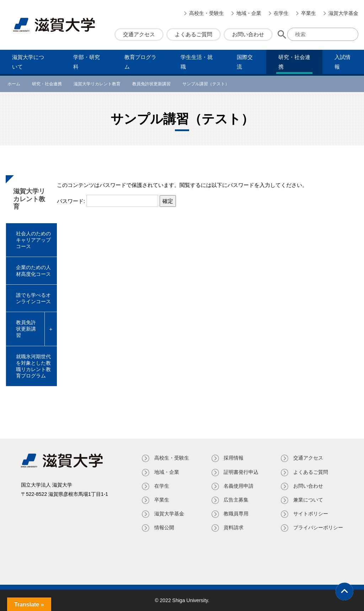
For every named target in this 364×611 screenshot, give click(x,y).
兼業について (308, 500)
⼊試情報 (342, 62)
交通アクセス (139, 34)
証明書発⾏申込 (241, 472)
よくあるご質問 (194, 34)
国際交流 (245, 62)
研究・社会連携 (294, 62)
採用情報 (234, 458)
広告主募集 (236, 500)
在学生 (281, 13)
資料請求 (234, 527)
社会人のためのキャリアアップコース (33, 240)
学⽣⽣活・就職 (197, 62)
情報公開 (164, 527)
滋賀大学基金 (343, 13)
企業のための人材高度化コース (33, 270)
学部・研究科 (87, 62)
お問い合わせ (248, 34)
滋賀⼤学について (28, 62)
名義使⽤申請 (239, 486)
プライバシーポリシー (318, 527)
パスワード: (108, 201)
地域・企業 (249, 13)
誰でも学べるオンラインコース (33, 298)
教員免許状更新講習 (26, 329)
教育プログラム (140, 62)
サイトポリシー (311, 514)
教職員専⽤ (236, 514)
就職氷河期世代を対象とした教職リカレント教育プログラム (33, 366)
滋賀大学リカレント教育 (29, 199)
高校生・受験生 (207, 13)
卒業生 (309, 13)
